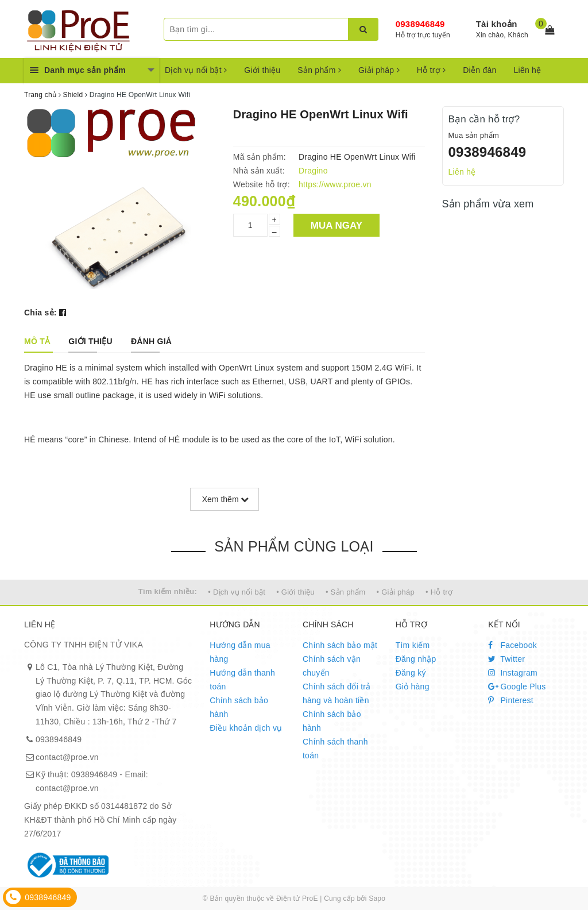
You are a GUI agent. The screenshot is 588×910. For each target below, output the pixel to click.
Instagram (513, 673)
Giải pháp (379, 70)
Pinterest (511, 700)
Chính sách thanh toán (335, 749)
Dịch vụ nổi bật (196, 70)
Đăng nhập (416, 659)
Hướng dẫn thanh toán (242, 680)
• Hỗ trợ (439, 592)
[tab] (37, 341)
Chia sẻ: (40, 313)
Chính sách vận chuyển (332, 666)
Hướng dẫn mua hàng (240, 652)
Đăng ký (411, 673)
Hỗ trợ (431, 70)
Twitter (506, 659)
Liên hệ (528, 70)
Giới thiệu (262, 70)
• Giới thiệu (295, 592)
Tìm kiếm (413, 645)
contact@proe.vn (67, 757)
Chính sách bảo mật (340, 645)
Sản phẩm (319, 70)
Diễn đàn (479, 70)
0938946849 (420, 24)
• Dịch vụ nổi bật (237, 592)
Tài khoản (497, 24)
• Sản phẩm (345, 592)
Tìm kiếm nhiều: (168, 591)
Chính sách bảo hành (239, 707)
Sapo (377, 899)
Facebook (512, 645)
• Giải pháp (396, 592)
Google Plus (517, 687)
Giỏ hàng (413, 687)
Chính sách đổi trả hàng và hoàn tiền (337, 693)
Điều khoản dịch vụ (246, 728)
